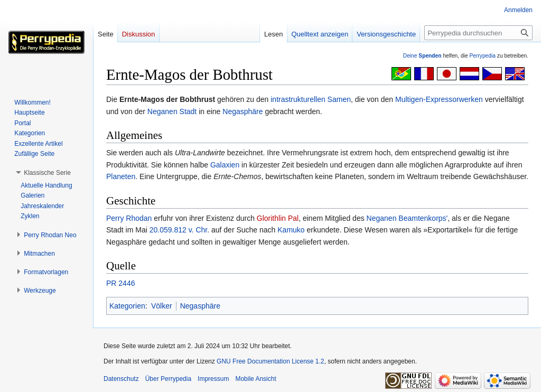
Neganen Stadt (172, 111)
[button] (47, 173)
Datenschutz (121, 379)
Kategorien (127, 306)
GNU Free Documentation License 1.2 (270, 361)
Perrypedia (482, 56)
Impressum (213, 379)
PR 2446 (120, 283)
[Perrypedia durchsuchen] (478, 33)
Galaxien (225, 165)
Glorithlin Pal (278, 218)
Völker (162, 306)
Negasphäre (242, 111)
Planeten (121, 176)
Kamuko (291, 230)
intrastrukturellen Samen (311, 99)
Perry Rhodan (129, 218)
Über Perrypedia (168, 379)
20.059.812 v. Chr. (179, 230)
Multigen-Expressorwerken (439, 99)
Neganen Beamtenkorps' (407, 218)
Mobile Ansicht (255, 379)
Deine (422, 56)
